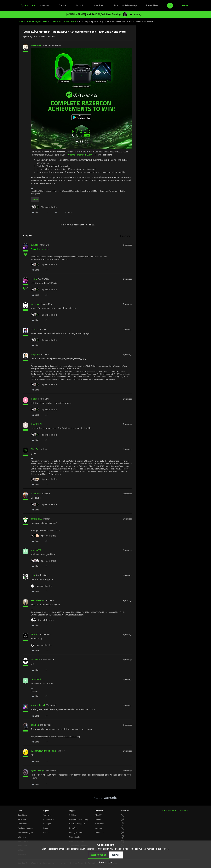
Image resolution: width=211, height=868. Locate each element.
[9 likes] (43, 536)
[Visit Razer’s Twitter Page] (123, 828)
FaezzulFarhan (38, 600)
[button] (185, 6)
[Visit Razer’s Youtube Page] (123, 833)
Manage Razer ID (76, 832)
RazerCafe (22, 819)
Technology (48, 815)
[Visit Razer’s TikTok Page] (123, 837)
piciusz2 (35, 329)
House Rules (98, 6)
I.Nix (33, 575)
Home (22, 22)
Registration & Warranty (79, 819)
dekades (35, 45)
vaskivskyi (36, 304)
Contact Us (99, 832)
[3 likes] (43, 561)
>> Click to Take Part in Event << (80, 155)
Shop (20, 811)
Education (22, 837)
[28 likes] (44, 207)
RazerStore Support (77, 824)
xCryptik (35, 245)
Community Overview (37, 22)
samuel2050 (36, 519)
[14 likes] (44, 435)
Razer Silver (152, 6)
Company (99, 811)
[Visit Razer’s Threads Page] (123, 824)
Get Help (73, 815)
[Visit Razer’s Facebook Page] (123, 815)
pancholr (35, 725)
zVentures (99, 828)
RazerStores (22, 815)
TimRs (34, 399)
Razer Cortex (56, 22)
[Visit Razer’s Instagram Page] (123, 820)
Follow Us (125, 811)
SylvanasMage (38, 770)
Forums (63, 6)
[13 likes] (44, 384)
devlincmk (35, 659)
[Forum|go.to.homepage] (34, 6)
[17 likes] (44, 290)
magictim (35, 354)
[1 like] (41, 586)
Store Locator (23, 824)
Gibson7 (35, 634)
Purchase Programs (25, 828)
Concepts (47, 824)
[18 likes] (44, 315)
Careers (98, 819)
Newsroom (99, 824)
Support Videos (75, 837)
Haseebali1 (36, 679)
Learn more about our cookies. (155, 849)
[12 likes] (44, 479)
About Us (99, 815)
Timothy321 (36, 424)
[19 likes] (44, 264)
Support (79, 6)
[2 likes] (42, 620)
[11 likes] (44, 410)
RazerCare (73, 828)
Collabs (46, 832)
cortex (35, 199)
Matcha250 (36, 550)
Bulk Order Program (25, 832)
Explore (46, 811)
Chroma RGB (49, 819)
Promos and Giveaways (125, 6)
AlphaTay (35, 449)
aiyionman (36, 494)
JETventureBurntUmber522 (43, 751)
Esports (46, 828)
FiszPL (34, 279)
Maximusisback (38, 705)
